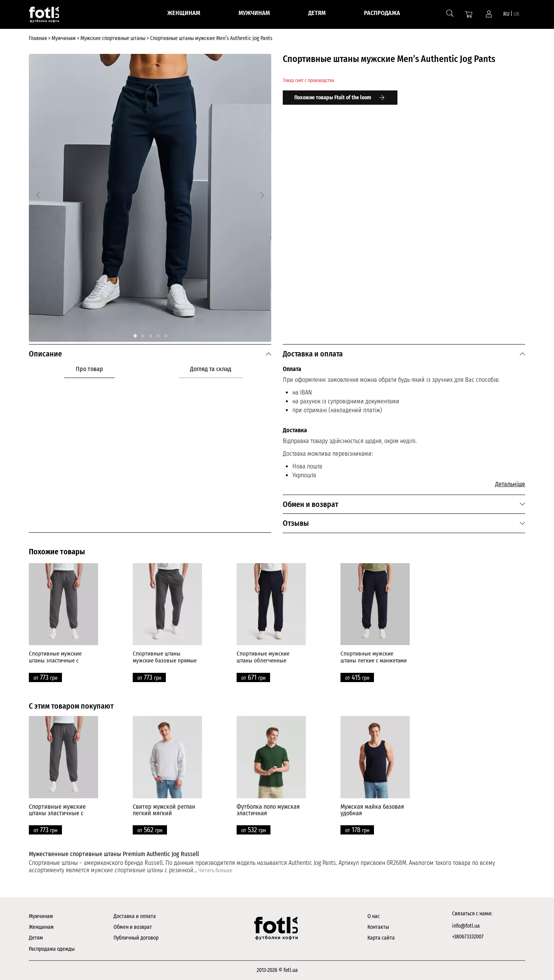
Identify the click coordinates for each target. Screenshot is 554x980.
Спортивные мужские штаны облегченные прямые (263, 661)
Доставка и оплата (135, 916)
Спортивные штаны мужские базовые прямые (165, 657)
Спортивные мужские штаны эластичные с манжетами (55, 661)
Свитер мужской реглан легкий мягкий (164, 810)
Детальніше (510, 484)
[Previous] (38, 195)
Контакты (378, 927)
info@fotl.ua (466, 926)
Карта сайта (381, 938)
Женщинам (41, 927)
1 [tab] (135, 334)
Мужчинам (41, 916)
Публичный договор (136, 938)
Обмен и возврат (133, 927)
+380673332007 (468, 937)
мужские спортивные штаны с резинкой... (145, 870)
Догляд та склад (211, 369)
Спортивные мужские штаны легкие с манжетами (374, 657)
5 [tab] (165, 334)
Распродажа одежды (52, 949)
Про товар (89, 369)
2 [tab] (142, 334)
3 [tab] (150, 334)
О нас (374, 916)
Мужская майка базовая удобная (372, 810)
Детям (36, 938)
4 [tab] (158, 334)
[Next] (262, 195)
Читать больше (215, 870)
